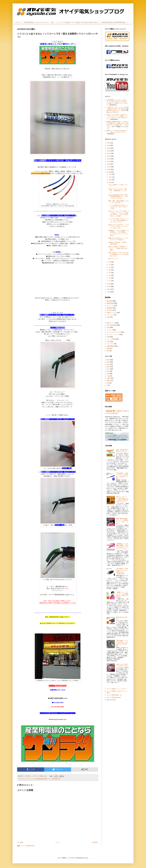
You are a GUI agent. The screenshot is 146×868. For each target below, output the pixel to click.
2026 (109, 143)
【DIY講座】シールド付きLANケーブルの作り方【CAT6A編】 (122, 643)
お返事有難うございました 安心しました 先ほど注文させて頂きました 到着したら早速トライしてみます (117, 102)
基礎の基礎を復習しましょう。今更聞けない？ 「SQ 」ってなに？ (122, 521)
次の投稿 (20, 842)
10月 (110, 180)
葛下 (108, 371)
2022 (109, 153)
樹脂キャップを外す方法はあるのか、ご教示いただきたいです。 (117, 131)
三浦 (108, 376)
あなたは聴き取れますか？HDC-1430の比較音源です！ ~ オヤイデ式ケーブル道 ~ (118, 197)
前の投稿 (95, 842)
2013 (109, 287)
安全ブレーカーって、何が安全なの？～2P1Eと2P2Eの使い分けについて (122, 499)
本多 (108, 374)
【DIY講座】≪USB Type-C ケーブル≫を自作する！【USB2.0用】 (122, 571)
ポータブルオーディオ (113, 332)
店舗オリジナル (111, 313)
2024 (109, 148)
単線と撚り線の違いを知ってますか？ (122, 451)
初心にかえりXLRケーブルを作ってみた (122, 665)
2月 (110, 278)
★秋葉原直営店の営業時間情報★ (113, 22)
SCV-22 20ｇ (67, 468)
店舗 (108, 337)
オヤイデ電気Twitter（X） (115, 695)
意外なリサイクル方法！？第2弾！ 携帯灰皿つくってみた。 (118, 191)
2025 (109, 145)
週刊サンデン (48, 779)
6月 (110, 267)
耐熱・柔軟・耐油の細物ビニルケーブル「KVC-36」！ (119, 202)
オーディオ (110, 306)
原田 (108, 360)
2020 (109, 159)
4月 (110, 273)
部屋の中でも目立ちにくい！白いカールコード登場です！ (119, 239)
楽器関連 (109, 308)
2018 (109, 164)
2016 (109, 169)
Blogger (86, 858)
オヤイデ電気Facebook (114, 697)
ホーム (18, 22)
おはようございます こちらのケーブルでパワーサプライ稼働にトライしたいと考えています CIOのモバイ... (118, 117)
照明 (108, 351)
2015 (109, 172)
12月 (110, 174)
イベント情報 (111, 339)
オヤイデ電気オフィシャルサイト (117, 689)
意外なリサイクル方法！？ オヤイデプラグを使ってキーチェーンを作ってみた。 (119, 226)
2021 (109, 156)
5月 (110, 270)
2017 (109, 167)
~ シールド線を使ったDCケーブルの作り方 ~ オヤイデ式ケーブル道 (118, 207)
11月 (110, 177)
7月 (110, 265)
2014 (109, 284)
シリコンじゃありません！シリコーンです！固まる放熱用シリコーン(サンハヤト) (119, 220)
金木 (108, 364)
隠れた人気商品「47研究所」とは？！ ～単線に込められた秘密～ (118, 248)
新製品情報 (110, 303)
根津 (108, 362)
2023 (109, 151)
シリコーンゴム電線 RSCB (41, 173)
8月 (110, 262)
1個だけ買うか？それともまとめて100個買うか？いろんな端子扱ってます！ (119, 254)
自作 (108, 327)
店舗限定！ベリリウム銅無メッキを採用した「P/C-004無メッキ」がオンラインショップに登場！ (119, 233)
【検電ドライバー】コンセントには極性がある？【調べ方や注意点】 (122, 595)
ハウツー (109, 330)
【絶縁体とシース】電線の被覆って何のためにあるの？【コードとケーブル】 (122, 546)
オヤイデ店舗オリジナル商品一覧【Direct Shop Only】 (78, 22)
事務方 (109, 381)
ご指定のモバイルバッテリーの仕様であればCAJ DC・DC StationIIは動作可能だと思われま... (118, 109)
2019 (109, 162)
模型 (108, 348)
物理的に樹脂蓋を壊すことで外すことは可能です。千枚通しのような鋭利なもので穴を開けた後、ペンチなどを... (118, 124)
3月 (110, 275)
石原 (108, 383)
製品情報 (55, 779)
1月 (110, 281)
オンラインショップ (28, 779)
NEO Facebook (111, 700)
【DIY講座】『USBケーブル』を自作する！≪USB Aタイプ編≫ (122, 476)
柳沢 (59, 779)
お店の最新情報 (39, 779)
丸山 (108, 369)
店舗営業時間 (111, 346)
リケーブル (110, 315)
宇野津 (109, 378)
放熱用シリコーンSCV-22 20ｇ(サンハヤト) (61, 215)
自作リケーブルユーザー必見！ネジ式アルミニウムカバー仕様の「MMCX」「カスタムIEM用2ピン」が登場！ (119, 214)
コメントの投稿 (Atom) (28, 846)
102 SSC (109, 310)
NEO (108, 317)
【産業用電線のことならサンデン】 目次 (39, 22)
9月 (110, 182)
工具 (108, 341)
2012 (109, 289)
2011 (109, 292)
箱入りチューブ (113, 259)
